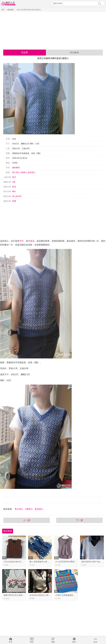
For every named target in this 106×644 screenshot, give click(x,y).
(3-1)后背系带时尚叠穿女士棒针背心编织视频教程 (76, 562)
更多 (95, 642)
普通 (14, 201)
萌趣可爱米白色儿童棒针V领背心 (17, 595)
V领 (14, 182)
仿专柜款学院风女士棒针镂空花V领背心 (46, 595)
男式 (14, 177)
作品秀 (25, 52)
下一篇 (79, 520)
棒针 (14, 191)
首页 (11, 642)
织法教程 (74, 52)
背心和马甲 (17, 196)
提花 (14, 187)
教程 (32, 642)
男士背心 (16, 172)
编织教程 (11, 10)
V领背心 (24, 172)
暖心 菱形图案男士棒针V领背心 (43, 562)
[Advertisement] (53, 30)
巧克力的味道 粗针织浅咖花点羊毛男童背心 (22, 562)
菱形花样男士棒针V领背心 (92, 562)
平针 (22, 241)
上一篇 (27, 520)
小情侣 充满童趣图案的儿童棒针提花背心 (73, 595)
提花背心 (32, 172)
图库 (74, 642)
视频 (53, 642)
